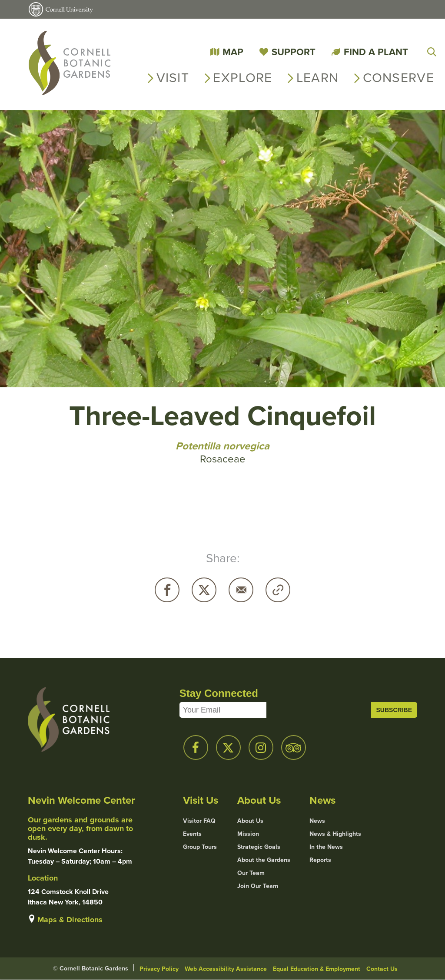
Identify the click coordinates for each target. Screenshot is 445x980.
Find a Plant (376, 52)
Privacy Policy (159, 969)
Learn (318, 78)
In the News (326, 847)
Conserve (399, 78)
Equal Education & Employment (317, 969)
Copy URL (278, 590)
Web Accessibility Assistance (226, 969)
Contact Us (382, 969)
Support (294, 52)
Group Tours (200, 847)
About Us (250, 821)
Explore (242, 78)
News (317, 821)
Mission (248, 834)
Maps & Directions (70, 920)
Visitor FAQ (199, 821)
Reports (320, 860)
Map (233, 52)
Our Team (251, 873)
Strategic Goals (259, 847)
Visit (173, 78)
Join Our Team (258, 886)
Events (192, 834)
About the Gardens (264, 860)
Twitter (204, 590)
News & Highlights (335, 834)
